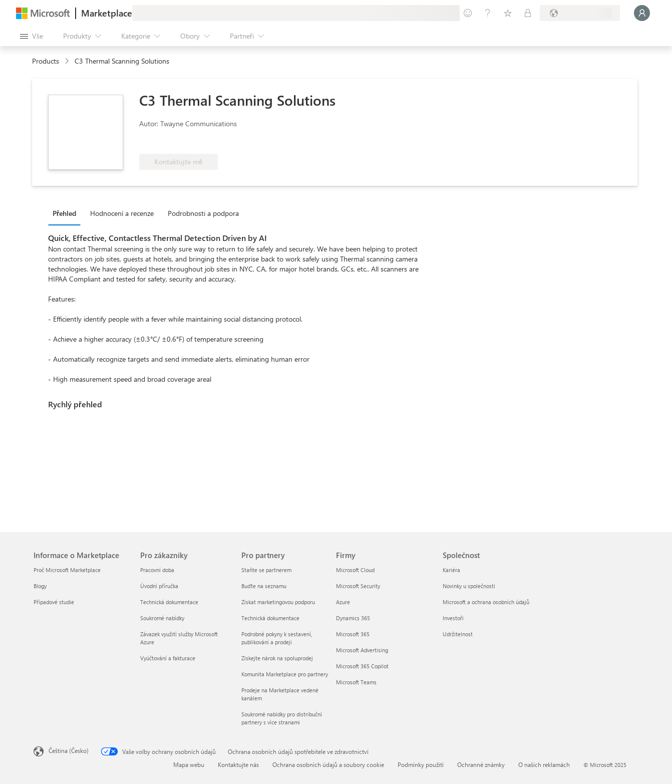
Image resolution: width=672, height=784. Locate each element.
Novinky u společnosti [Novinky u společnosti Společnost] (469, 586)
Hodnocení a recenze (122, 213)
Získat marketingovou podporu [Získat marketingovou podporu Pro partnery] (278, 602)
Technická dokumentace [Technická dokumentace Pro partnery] (270, 618)
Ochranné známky (481, 764)
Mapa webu (189, 764)
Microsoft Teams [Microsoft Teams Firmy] (356, 682)
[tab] (67, 213)
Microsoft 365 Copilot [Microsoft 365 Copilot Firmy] (362, 666)
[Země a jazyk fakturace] (580, 13)
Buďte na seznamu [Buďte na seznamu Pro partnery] (264, 586)
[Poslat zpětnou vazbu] (468, 13)
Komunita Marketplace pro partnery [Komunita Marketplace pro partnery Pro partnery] (285, 674)
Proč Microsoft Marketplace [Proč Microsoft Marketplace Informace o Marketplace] (67, 570)
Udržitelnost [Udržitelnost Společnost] (458, 634)
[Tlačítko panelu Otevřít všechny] (32, 36)
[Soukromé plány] (528, 13)
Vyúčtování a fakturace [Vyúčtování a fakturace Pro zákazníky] (168, 658)
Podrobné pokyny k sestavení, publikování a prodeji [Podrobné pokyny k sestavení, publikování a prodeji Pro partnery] (277, 638)
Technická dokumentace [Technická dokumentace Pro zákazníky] (169, 602)
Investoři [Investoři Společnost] (453, 618)
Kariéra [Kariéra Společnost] (451, 570)
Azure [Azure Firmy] (343, 602)
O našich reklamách (544, 764)
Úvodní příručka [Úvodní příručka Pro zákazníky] (159, 586)
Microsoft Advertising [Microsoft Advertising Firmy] (362, 650)
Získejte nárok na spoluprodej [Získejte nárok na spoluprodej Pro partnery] (277, 658)
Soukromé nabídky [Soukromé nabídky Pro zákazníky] (162, 618)
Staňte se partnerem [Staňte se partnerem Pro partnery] (266, 570)
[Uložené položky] (508, 13)
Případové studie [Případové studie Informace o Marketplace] (54, 602)
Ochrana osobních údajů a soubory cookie (328, 764)
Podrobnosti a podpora (203, 213)
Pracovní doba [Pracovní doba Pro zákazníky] (157, 570)
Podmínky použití (421, 764)
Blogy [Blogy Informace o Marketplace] (40, 586)
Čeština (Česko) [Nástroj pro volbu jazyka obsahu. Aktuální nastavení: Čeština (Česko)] (69, 750)
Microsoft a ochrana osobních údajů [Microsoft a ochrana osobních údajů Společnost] (486, 602)
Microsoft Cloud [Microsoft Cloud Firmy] (355, 570)
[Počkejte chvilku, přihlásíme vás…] (642, 13)
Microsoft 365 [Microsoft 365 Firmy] (353, 634)
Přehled (64, 213)
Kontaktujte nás (238, 764)
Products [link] (46, 61)
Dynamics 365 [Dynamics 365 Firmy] (353, 618)
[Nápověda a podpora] (488, 13)
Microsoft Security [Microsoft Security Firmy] (358, 586)
